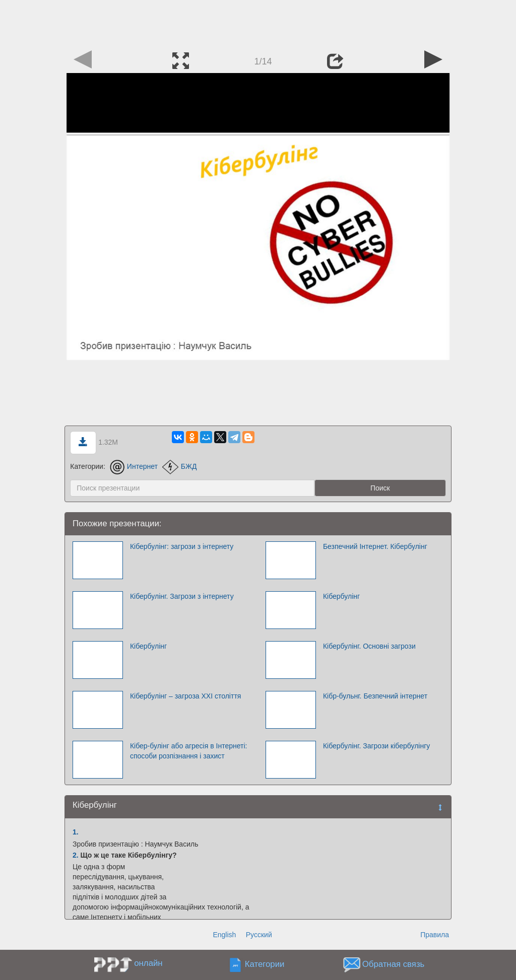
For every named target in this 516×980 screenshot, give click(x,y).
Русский (259, 935)
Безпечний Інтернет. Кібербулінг (375, 546)
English (224, 935)
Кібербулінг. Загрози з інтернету (182, 596)
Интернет (134, 466)
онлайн (148, 963)
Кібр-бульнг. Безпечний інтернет (375, 696)
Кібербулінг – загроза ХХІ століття (185, 696)
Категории (265, 965)
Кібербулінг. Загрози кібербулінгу (376, 746)
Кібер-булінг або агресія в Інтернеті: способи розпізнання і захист (189, 751)
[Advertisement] (258, 23)
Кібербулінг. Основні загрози (369, 646)
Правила (435, 935)
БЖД (180, 466)
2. (76, 855)
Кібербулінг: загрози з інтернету (182, 546)
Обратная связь (394, 965)
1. (76, 832)
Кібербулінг (341, 596)
